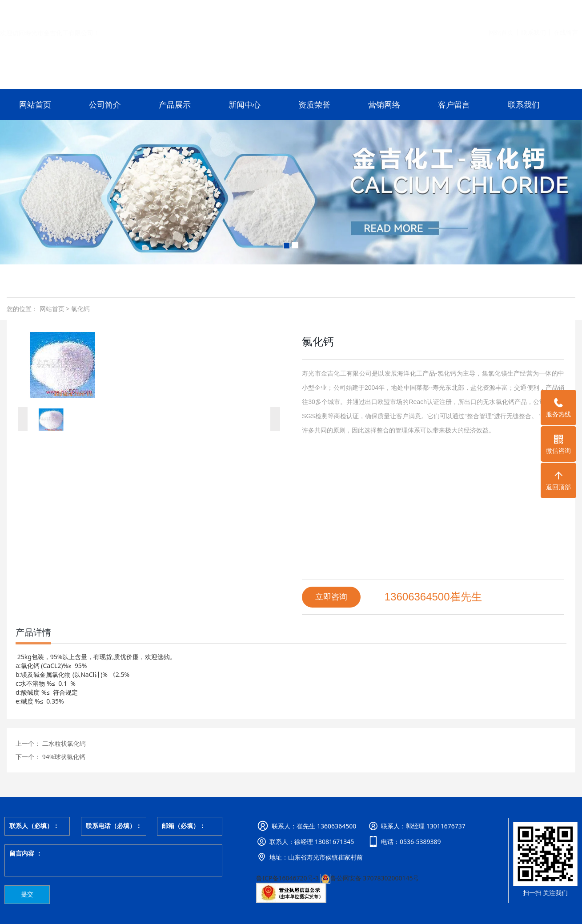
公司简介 (105, 104)
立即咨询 (331, 597)
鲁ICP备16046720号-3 (287, 878)
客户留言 (454, 104)
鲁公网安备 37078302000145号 (370, 878)
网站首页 (501, 10)
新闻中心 (245, 104)
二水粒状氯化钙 (63, 743)
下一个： (28, 757)
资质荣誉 (314, 104)
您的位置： (22, 309)
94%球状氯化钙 (63, 757)
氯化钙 (80, 309)
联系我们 (534, 10)
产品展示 (175, 104)
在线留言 (566, 10)
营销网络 (384, 104)
